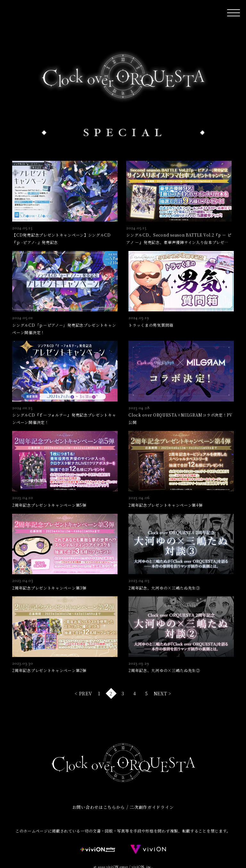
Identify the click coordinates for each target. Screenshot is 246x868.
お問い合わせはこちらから (99, 807)
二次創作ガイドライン (152, 807)
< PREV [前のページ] (83, 693)
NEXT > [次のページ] (163, 693)
